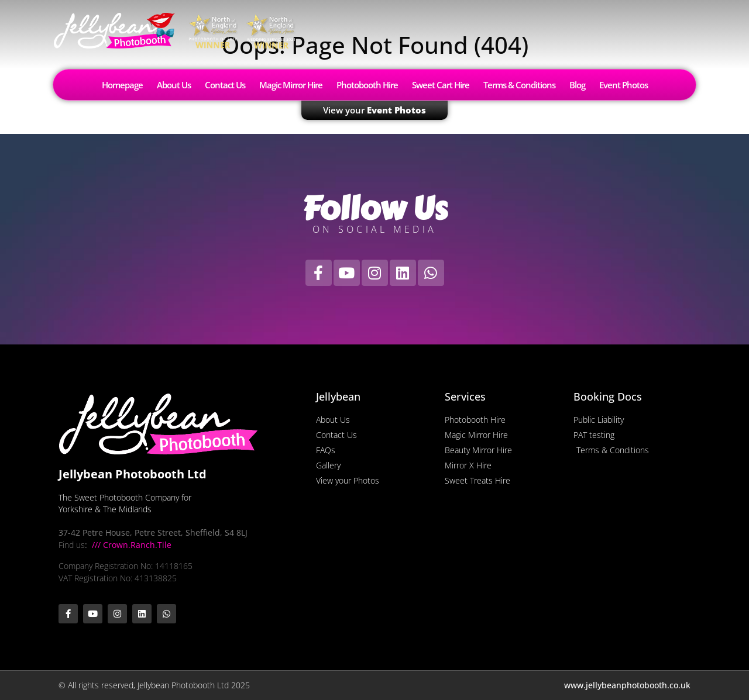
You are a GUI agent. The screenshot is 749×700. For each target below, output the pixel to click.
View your (374, 110)
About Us (174, 85)
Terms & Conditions (519, 85)
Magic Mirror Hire (291, 85)
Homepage (122, 85)
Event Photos (623, 85)
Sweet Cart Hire (441, 85)
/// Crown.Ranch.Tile (130, 545)
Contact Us (225, 85)
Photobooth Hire (367, 85)
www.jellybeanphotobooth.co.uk (627, 685)
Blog (577, 85)
